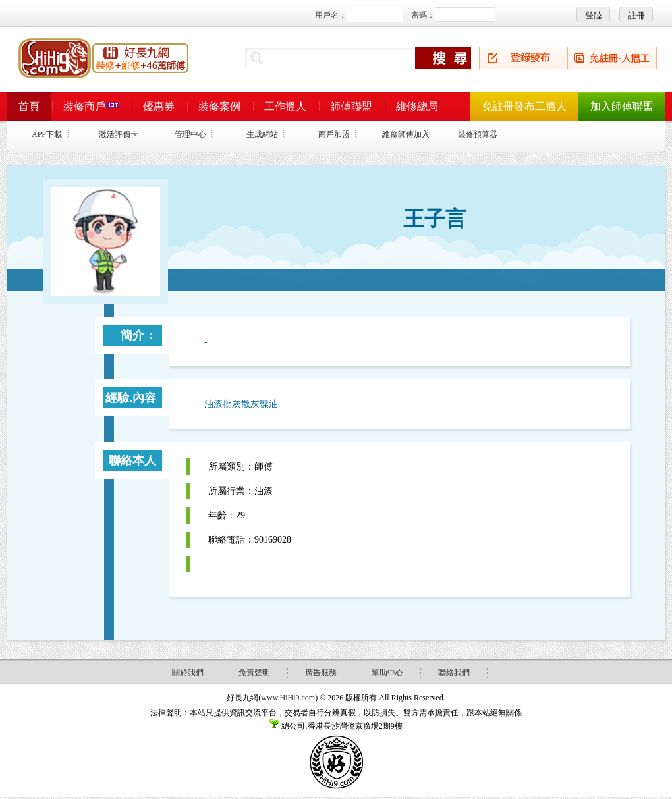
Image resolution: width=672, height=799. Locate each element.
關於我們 (188, 673)
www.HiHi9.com (288, 698)
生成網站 (262, 134)
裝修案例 (219, 106)
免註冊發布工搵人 (524, 106)
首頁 (29, 106)
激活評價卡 (119, 134)
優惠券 (159, 106)
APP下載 (47, 134)
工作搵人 (285, 106)
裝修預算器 (478, 134)
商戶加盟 (334, 134)
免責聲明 (254, 673)
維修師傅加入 (406, 134)
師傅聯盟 (351, 106)
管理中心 (190, 134)
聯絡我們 (454, 673)
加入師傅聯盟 (622, 106)
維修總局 (417, 106)
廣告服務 (321, 673)
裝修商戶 (91, 106)
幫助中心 (387, 673)
